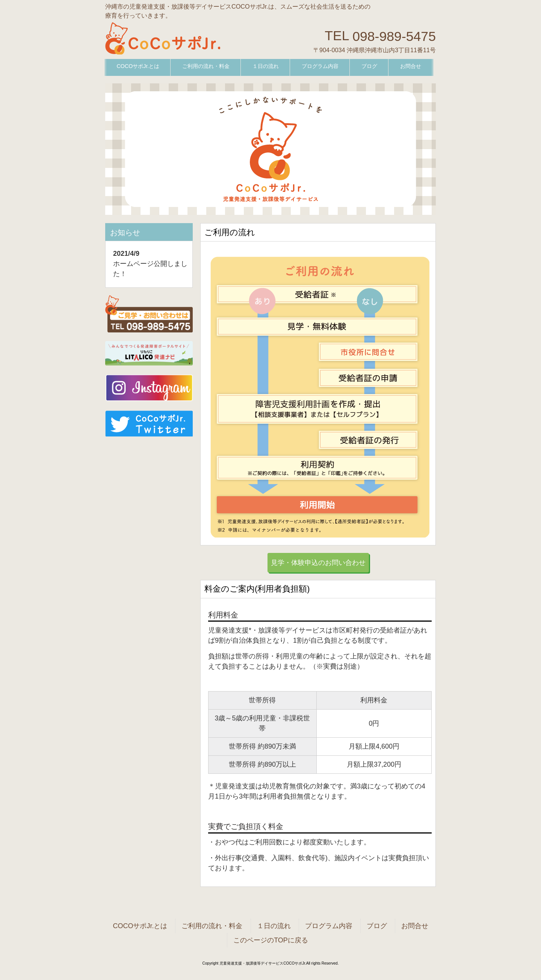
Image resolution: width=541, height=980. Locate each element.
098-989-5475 (394, 36)
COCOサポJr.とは (140, 926)
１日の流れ (274, 926)
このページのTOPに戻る (271, 940)
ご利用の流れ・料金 (212, 926)
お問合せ (415, 926)
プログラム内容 (329, 926)
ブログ (377, 926)
